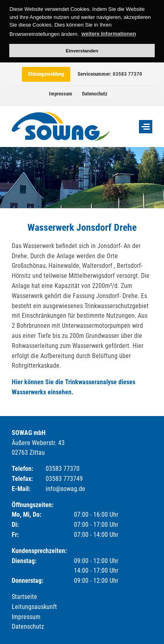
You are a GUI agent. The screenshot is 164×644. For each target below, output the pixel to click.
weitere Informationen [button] (109, 34)
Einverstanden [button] (82, 51)
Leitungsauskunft (34, 607)
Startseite (24, 597)
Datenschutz (95, 94)
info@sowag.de (65, 489)
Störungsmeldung (46, 74)
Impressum (61, 94)
